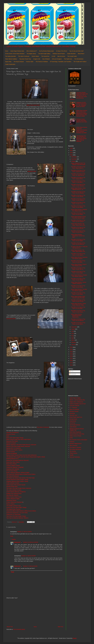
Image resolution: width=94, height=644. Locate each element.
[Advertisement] (35, 612)
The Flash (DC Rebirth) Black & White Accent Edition (21, 474)
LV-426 (53, 56)
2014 (71, 365)
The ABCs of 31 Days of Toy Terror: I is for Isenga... (78, 272)
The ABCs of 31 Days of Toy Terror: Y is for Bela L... (78, 182)
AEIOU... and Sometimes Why (77, 400)
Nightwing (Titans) (11, 500)
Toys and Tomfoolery (75, 457)
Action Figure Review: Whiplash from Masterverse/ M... (79, 210)
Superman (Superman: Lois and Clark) (17, 513)
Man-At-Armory (61, 56)
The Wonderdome (79, 59)
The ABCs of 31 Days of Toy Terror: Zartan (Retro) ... (78, 178)
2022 (71, 347)
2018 (71, 356)
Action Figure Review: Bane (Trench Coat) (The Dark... (78, 297)
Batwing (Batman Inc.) (12, 459)
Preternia (72, 442)
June (73, 333)
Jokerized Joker (32, 171)
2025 (71, 150)
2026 (71, 148)
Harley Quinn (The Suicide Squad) (16, 485)
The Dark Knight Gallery (44, 54)
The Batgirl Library (31, 54)
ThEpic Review (73, 453)
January (74, 345)
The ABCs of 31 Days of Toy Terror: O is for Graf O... (78, 232)
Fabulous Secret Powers (59, 54)
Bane (8, 436)
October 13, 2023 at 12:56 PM (31, 542)
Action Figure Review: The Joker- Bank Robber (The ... (79, 251)
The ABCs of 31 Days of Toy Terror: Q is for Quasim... (78, 221)
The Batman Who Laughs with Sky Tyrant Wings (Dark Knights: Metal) (26, 457)
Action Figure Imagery (75, 398)
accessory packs (11, 319)
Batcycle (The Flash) (12, 441)
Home (7, 51)
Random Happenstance (76, 444)
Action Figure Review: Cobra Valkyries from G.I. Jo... (78, 189)
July (73, 331)
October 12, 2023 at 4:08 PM (24, 532)
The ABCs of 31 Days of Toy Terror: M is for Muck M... (78, 244)
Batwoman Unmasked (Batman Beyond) (17, 460)
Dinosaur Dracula (74, 411)
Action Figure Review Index (17, 51)
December (74, 157)
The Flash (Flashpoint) (13, 476)
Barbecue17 (17, 542)
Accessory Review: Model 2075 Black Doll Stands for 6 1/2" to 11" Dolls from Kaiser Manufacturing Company (79, 96)
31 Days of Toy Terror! (62, 51)
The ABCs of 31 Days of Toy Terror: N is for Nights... (78, 240)
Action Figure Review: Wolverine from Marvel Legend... (79, 258)
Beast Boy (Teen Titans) (13, 462)
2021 (71, 350)
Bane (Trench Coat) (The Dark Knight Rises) (19, 439)
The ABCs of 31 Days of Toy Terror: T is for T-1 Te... (78, 203)
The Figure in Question (75, 447)
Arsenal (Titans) (11, 434)
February (74, 342)
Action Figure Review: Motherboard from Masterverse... (77, 316)
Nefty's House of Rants (75, 436)
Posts (71, 371)
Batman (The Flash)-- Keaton (14, 450)
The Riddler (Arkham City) (14, 506)
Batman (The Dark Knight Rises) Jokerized (18, 446)
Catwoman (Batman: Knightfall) (15, 467)
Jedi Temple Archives (75, 425)
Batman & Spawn (11, 443)
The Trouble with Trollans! (80, 62)
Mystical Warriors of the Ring (77, 434)
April (73, 338)
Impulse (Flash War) (12, 486)
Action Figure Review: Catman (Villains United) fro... (79, 283)
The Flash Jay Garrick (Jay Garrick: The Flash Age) (20, 478)
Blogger (75, 638)
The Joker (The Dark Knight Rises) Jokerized (19, 488)
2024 (71, 153)
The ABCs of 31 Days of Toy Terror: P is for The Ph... (78, 228)
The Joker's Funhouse (24, 56)
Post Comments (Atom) (19, 629)
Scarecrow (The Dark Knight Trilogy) (16, 507)
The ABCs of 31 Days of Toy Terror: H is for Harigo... (78, 279)
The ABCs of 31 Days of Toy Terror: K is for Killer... (78, 261)
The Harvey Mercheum (75, 449)
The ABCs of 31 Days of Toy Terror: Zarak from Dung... (78, 171)
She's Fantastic (74, 445)
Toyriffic (72, 455)
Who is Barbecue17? (32, 51)
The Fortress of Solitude (42, 62)
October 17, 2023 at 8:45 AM (30, 566)
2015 (71, 363)
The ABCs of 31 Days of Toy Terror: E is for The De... (78, 301)
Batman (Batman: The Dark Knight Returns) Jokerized (21, 445)
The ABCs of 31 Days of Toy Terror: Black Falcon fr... (78, 167)
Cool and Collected (74, 406)
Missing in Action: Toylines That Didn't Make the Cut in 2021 (82, 121)
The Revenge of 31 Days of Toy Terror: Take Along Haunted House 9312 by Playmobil (81, 139)
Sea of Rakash (46, 59)
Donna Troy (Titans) (12, 471)
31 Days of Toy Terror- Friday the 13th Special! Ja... (79, 247)
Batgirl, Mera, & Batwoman (76, 402)
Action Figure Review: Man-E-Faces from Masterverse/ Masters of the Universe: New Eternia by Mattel (82, 113)
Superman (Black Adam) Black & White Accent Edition (21, 511)
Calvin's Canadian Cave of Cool (78, 404)
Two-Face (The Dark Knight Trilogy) (16, 516)
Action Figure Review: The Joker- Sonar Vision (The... (78, 224)
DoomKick (72, 413)
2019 (71, 354)
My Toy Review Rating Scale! (47, 51)
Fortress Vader (30, 62)
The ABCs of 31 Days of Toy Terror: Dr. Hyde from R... (78, 175)
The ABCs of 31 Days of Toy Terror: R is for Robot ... (78, 214)
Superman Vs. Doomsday (13, 514)
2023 (71, 155)
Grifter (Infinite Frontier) (13, 483)
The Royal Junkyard (19, 62)
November (74, 159)
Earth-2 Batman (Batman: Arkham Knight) (18, 473)
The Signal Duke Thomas (13, 509)
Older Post (60, 627)
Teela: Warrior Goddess (11, 59)
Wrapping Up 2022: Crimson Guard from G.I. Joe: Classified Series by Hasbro (81, 104)
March (73, 340)
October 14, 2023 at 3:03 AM (28, 556)
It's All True (72, 423)
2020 (71, 352)
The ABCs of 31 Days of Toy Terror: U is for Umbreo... (78, 200)
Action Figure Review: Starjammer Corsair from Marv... (78, 236)
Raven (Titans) (10, 504)
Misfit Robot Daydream (75, 432)
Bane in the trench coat (33, 105)
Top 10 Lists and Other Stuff (76, 51)
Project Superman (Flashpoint (15, 502)
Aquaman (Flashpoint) (12, 432)
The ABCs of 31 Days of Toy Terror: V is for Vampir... (78, 196)
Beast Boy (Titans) (11, 464)
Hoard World (73, 421)
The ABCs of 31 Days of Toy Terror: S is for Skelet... (78, 207)
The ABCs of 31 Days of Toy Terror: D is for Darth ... (78, 308)
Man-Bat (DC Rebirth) (12, 495)
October (74, 161)
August (73, 329)
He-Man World (73, 419)
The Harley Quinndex (11, 56)
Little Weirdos (73, 427)
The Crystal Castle (72, 56)
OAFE (71, 438)
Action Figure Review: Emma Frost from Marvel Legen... (78, 217)
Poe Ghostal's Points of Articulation (78, 440)
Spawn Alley (8, 62)
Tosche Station (35, 56)
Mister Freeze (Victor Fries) (14, 497)
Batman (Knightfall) (12, 453)
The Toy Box (73, 451)
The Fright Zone (68, 59)
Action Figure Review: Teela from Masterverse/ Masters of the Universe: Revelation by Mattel (82, 130)
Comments (73, 374)
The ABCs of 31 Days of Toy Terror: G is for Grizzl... (78, 286)
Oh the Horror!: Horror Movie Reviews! (15, 54)
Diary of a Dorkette (74, 409)
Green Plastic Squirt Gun (76, 417)
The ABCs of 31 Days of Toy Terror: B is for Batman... (78, 320)
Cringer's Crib (37, 59)
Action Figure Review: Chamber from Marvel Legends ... (79, 276)
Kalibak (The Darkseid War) (14, 493)
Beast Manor (81, 54)
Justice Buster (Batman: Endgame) (16, 492)
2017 (71, 358)
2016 (71, 361)
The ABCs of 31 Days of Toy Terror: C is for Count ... (78, 311)
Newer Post (10, 627)
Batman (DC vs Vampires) (14, 448)
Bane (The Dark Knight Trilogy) (15, 438)
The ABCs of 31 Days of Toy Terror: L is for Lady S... (78, 254)
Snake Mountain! (71, 54)
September (74, 327)
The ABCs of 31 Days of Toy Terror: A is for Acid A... (78, 323)
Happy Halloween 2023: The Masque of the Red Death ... (79, 164)
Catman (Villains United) (13, 466)
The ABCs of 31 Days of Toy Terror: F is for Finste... (78, 294)
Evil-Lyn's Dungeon (57, 59)
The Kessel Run (45, 56)
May (73, 336)
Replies (14, 539)
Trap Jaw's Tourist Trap (25, 59)
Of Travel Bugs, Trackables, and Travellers (61, 62)
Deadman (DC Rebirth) (13, 469)
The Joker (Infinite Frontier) (14, 490)
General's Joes (73, 415)
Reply (12, 536)
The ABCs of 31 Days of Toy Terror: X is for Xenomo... (78, 185)
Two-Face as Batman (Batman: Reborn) (17, 518)
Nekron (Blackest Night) (13, 499)
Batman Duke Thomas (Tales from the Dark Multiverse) (21, 455)
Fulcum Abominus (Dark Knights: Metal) (17, 479)
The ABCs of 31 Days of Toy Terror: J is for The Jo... (78, 269)
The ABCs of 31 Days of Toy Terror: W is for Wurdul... (78, 192)
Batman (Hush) (11, 452)
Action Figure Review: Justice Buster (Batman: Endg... (78, 304)
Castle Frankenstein (10, 64)
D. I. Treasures (73, 408)
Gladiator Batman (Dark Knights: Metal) (17, 481)
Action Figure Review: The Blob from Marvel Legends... (79, 290)
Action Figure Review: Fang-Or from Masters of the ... (79, 265)
